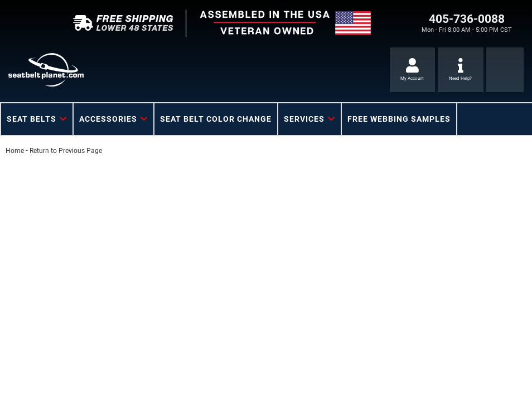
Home (15, 151)
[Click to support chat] (461, 70)
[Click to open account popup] (413, 70)
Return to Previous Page (66, 151)
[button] (37, 119)
